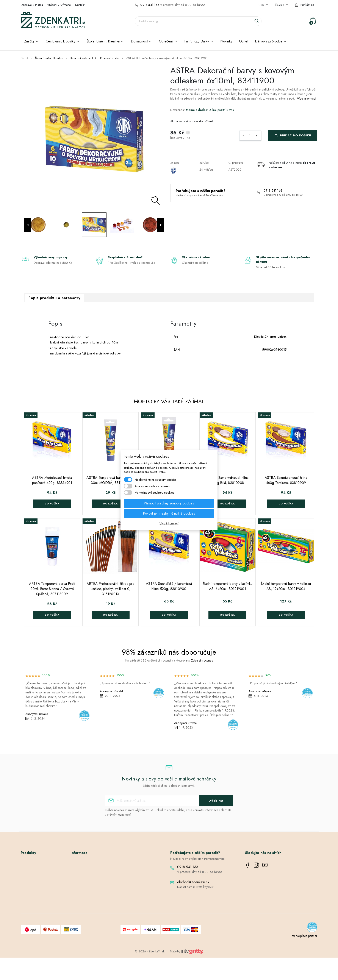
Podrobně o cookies (87, 890)
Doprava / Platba (32, 5)
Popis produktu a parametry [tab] (54, 298)
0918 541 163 (150, 5)
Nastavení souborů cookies (91, 915)
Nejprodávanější (35, 877)
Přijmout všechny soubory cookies (169, 503)
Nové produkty (34, 871)
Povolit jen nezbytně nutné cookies (169, 513)
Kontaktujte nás (83, 902)
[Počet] (250, 136)
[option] (94, 139)
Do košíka (52, 504)
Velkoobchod (82, 877)
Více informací (307, 98)
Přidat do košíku (296, 135)
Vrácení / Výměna (59, 5)
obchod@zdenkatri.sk (193, 882)
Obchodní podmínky (87, 871)
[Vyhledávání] (198, 21)
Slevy (27, 865)
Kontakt (80, 5)
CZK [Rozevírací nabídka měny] (262, 5)
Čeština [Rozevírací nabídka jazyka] (280, 5)
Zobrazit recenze (202, 660)
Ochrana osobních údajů (90, 883)
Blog (77, 908)
